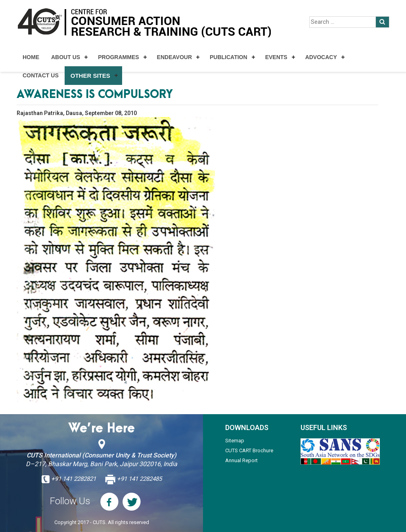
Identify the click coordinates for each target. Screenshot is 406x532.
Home (31, 57)
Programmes (118, 57)
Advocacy (321, 57)
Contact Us (41, 75)
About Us (66, 57)
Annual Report (241, 460)
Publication (229, 57)
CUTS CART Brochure (249, 450)
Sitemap (235, 441)
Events (276, 57)
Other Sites (90, 76)
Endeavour (174, 57)
